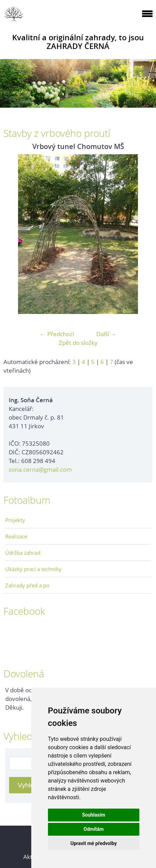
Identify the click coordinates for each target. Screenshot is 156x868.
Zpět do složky (78, 343)
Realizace (16, 536)
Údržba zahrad (23, 553)
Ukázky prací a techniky (33, 569)
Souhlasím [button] (94, 815)
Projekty (15, 520)
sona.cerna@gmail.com (40, 469)
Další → (106, 334)
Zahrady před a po (27, 585)
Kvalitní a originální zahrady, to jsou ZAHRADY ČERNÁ (78, 42)
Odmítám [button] (93, 829)
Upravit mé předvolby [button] (94, 843)
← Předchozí (57, 334)
